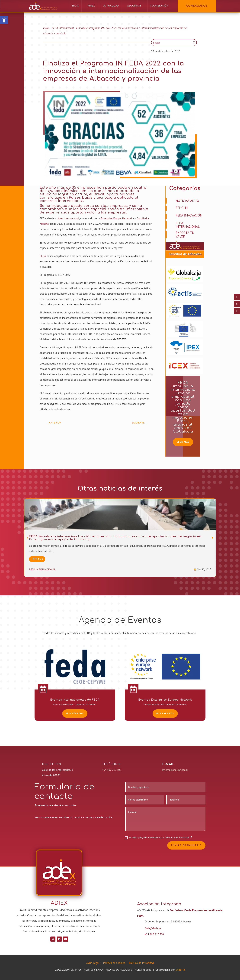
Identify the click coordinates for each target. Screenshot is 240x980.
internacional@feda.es (175, 770)
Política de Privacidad (141, 963)
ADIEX (91, 6)
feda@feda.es (153, 928)
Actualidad (111, 6)
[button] (4, 20)
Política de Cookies (114, 963)
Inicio (75, 6)
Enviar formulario (186, 845)
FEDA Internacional (63, 28)
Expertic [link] (181, 970)
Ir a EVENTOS (75, 713)
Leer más (183, 442)
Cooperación (159, 6)
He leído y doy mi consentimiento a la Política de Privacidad (158, 838)
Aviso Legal (93, 963)
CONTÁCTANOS (197, 6)
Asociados (134, 6)
